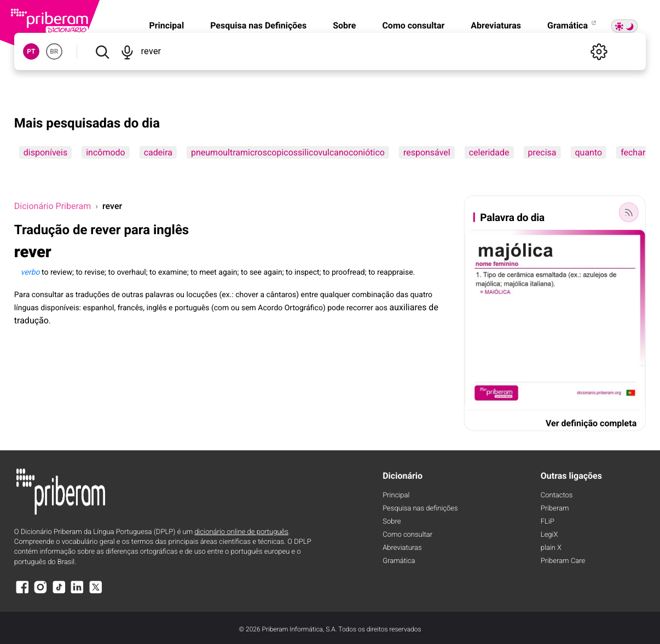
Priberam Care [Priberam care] (563, 561)
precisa (542, 152)
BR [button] (54, 51)
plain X (551, 548)
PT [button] (31, 51)
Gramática (572, 25)
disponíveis (45, 152)
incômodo (106, 152)
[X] (96, 592)
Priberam (555, 509)
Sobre (344, 25)
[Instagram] (40, 592)
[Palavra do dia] (629, 212)
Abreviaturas (496, 25)
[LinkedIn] (77, 592)
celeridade (489, 152)
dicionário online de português (241, 532)
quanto (588, 152)
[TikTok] (59, 592)
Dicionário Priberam (53, 206)
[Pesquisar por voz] (127, 51)
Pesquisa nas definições (420, 509)
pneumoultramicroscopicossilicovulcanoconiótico (288, 152)
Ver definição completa (591, 423)
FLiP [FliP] (548, 522)
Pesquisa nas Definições (258, 25)
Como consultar (413, 25)
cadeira (158, 152)
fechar (633, 152)
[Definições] (599, 51)
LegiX (549, 535)
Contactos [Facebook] (557, 495)
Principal (166, 25)
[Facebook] (22, 592)
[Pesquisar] (102, 51)
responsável (427, 152)
